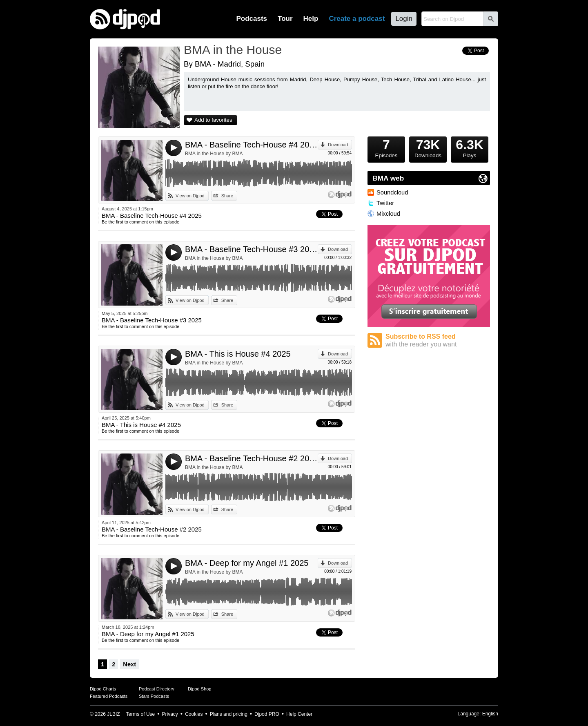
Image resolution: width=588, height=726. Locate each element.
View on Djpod (190, 196)
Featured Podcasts (109, 696)
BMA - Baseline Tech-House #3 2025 (251, 249)
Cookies (194, 714)
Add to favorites (213, 120)
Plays (470, 147)
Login (404, 19)
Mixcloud (388, 214)
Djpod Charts (103, 689)
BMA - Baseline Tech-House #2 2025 (251, 458)
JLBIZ (113, 714)
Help (311, 19)
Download (338, 145)
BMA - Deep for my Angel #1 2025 (247, 563)
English (490, 714)
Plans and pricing (229, 714)
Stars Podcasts (154, 696)
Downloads (428, 147)
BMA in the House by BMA (214, 154)
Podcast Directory (157, 689)
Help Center (299, 714)
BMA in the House (233, 50)
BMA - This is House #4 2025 (238, 354)
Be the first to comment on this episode (140, 222)
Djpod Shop (200, 689)
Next (129, 664)
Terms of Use (141, 714)
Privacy (170, 714)
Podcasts (252, 19)
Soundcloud (392, 192)
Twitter (385, 203)
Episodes (386, 147)
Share (227, 196)
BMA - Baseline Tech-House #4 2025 (251, 145)
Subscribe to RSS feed (438, 341)
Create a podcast (357, 19)
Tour (285, 19)
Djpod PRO (267, 714)
